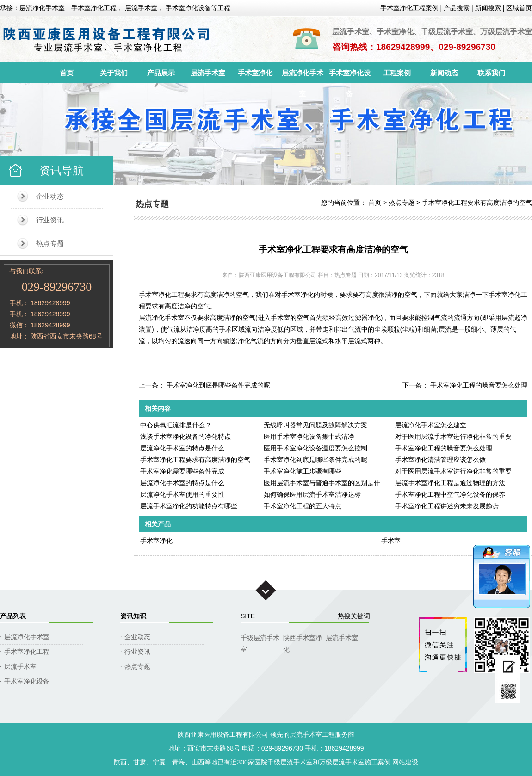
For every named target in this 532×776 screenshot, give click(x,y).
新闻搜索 (488, 8)
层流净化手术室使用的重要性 (182, 494)
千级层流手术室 (260, 639)
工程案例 (397, 73)
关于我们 (114, 73)
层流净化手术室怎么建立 (431, 425)
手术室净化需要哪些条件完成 (182, 471)
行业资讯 (50, 220)
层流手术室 (208, 73)
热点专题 (50, 243)
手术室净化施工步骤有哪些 (303, 471)
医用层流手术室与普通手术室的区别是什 (322, 483)
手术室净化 (255, 73)
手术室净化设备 (350, 76)
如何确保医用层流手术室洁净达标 (312, 494)
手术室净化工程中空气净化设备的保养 (450, 494)
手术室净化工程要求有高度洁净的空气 (477, 203)
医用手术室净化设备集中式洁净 (309, 437)
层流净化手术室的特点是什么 (182, 448)
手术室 (391, 541)
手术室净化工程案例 (409, 8)
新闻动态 (444, 73)
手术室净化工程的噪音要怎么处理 (479, 385)
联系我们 (491, 73)
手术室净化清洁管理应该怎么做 (440, 460)
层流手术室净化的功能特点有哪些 (189, 506)
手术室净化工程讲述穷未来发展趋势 (447, 506)
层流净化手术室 (303, 76)
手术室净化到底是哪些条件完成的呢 (218, 385)
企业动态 (50, 196)
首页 (67, 73)
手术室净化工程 (27, 652)
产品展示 (161, 73)
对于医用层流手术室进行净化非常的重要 (453, 437)
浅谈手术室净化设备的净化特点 (186, 437)
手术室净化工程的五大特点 (303, 506)
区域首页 (519, 8)
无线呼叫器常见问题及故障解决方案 (315, 425)
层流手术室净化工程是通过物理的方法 (450, 483)
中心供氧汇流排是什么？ (176, 425)
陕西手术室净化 (303, 639)
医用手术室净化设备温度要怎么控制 (315, 448)
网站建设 (405, 762)
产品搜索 (457, 8)
